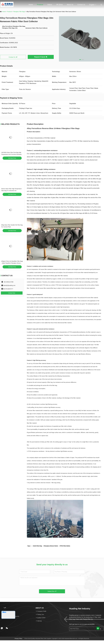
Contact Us (81, 5)
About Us (70, 5)
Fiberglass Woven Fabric (51, 546)
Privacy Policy (18, 639)
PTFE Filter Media (65, 546)
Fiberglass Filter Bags (19, 12)
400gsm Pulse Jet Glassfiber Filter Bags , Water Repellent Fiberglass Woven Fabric (12, 263)
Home (31, 5)
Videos (50, 5)
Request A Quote (41, 57)
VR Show (59, 5)
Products (40, 5)
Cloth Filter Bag (37, 546)
